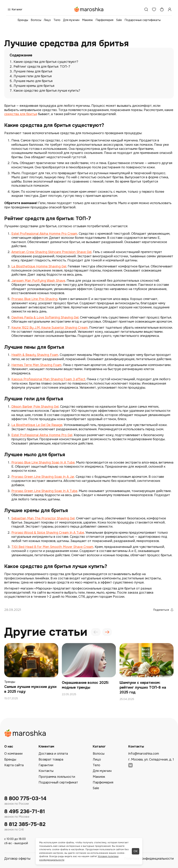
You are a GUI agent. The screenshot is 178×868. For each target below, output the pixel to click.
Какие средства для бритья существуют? (46, 62)
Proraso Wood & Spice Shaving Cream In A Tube (48, 533)
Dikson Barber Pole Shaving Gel (35, 407)
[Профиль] (170, 9)
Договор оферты (17, 859)
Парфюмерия (104, 20)
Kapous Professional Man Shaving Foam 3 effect (48, 379)
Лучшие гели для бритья (33, 76)
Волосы (36, 20)
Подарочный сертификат (58, 782)
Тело (57, 20)
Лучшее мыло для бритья (33, 81)
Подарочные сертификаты (143, 20)
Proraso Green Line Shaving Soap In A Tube (44, 491)
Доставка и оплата (53, 754)
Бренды (23, 20)
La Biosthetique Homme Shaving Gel (39, 266)
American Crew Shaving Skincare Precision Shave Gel (51, 252)
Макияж (87, 20)
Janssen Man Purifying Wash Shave (38, 281)
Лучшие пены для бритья (33, 71)
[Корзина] (162, 9)
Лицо (47, 20)
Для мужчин (71, 20)
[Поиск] (146, 9)
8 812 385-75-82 (25, 824)
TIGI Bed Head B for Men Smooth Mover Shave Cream (52, 547)
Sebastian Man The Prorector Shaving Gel (43, 518)
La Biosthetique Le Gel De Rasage (37, 425)
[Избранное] (154, 9)
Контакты (46, 771)
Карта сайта (14, 765)
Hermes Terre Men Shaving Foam (36, 365)
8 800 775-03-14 (25, 799)
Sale (119, 20)
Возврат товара (51, 759)
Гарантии (46, 765)
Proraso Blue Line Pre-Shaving (34, 299)
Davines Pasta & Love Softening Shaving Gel (45, 317)
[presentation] (96, 632)
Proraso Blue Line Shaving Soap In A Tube (43, 462)
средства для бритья (21, 114)
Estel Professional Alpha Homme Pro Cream (44, 234)
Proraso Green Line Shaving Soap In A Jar (43, 477)
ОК (136, 851)
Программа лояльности (57, 777)
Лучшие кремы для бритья (34, 86)
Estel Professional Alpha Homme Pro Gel (42, 435)
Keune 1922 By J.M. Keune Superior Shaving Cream (50, 328)
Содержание (21, 55)
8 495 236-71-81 (25, 812)
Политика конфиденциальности (149, 859)
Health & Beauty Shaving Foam (35, 355)
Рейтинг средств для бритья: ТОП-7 (42, 67)
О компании (13, 754)
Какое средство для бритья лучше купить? (47, 91)
